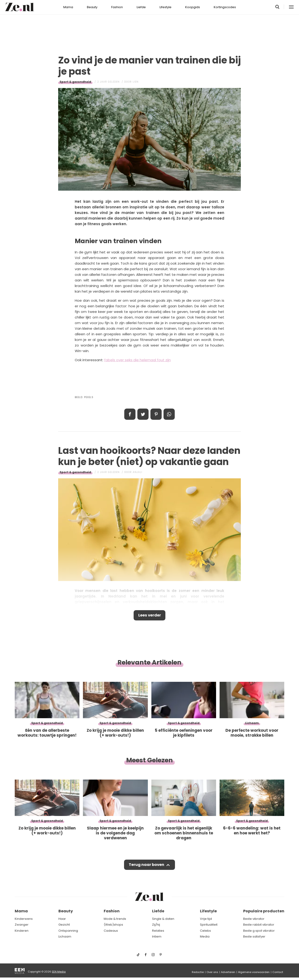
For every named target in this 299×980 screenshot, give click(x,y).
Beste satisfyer (254, 936)
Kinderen (22, 931)
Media (205, 936)
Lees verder (150, 616)
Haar (62, 919)
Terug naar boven (146, 866)
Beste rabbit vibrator (259, 925)
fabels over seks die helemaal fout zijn (137, 360)
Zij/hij (156, 925)
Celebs (205, 931)
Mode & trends (115, 919)
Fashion (117, 7)
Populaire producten (264, 911)
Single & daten (163, 919)
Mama (68, 7)
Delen (130, 414)
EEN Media (59, 972)
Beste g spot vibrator (259, 931)
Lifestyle (166, 7)
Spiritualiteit (209, 925)
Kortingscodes (225, 7)
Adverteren (228, 972)
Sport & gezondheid (75, 82)
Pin (156, 414)
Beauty (92, 7)
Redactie (198, 972)
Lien (136, 82)
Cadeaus (111, 931)
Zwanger (22, 925)
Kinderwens (24, 919)
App (169, 414)
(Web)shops (113, 925)
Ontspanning (68, 931)
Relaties (158, 931)
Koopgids (193, 7)
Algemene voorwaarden (254, 972)
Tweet (143, 414)
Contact (278, 972)
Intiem (157, 936)
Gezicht (64, 925)
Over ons (212, 972)
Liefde (141, 7)
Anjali (137, 472)
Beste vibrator (254, 919)
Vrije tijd (206, 919)
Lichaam (65, 936)
